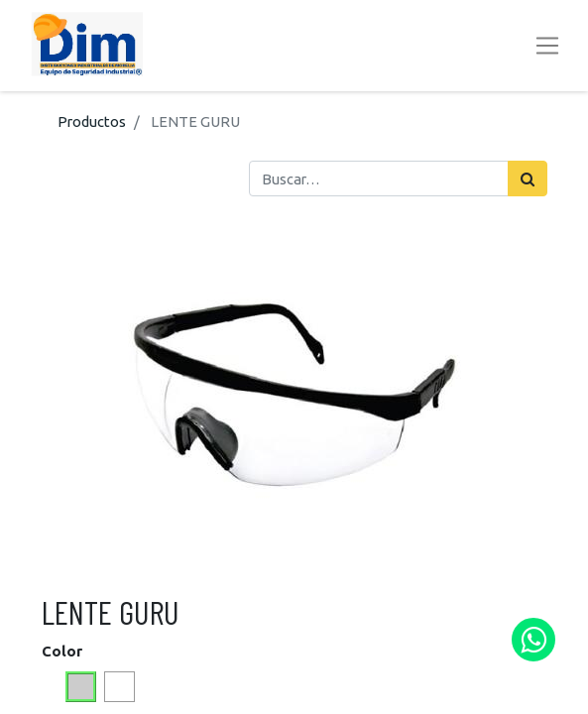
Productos (92, 121)
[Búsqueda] (528, 178)
